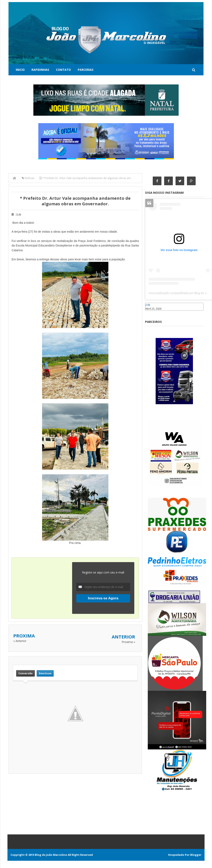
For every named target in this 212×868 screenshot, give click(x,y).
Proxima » (128, 642)
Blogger (196, 855)
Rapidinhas (40, 70)
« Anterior (20, 641)
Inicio (20, 70)
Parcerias (86, 70)
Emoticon (45, 673)
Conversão (25, 673)
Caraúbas (151, 313)
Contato (63, 70)
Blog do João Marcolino (51, 855)
